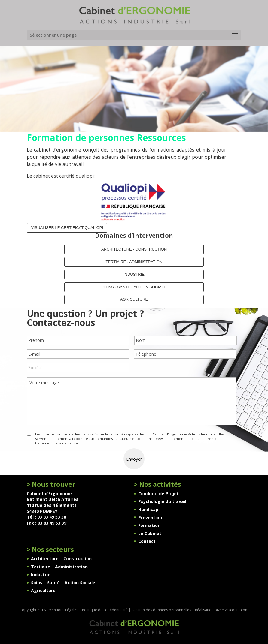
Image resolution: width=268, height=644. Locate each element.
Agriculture (43, 590)
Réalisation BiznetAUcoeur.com (222, 610)
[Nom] (186, 340)
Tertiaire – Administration (59, 567)
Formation (149, 525)
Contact (147, 541)
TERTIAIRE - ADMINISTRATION (134, 262)
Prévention (150, 518)
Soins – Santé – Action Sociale (63, 583)
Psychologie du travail (162, 501)
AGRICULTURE (134, 299)
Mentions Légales (63, 610)
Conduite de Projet (158, 494)
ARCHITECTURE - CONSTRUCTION (134, 249)
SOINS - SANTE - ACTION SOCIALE (134, 287)
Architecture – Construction (61, 559)
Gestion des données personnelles (161, 610)
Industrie (41, 575)
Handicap (148, 509)
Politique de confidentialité (105, 610)
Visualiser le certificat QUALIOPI (67, 228)
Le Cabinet (150, 533)
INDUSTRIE (134, 274)
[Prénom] (78, 340)
